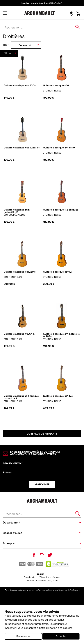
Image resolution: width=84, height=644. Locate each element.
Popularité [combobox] (25, 45)
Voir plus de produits (42, 434)
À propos (9, 543)
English (41, 574)
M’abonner (42, 484)
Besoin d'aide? (12, 533)
